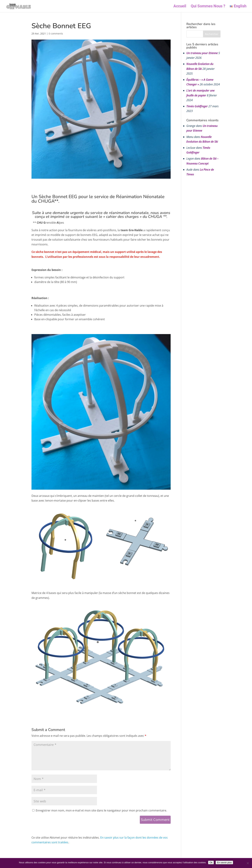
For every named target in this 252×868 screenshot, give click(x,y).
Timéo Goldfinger (197, 106)
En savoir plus (224, 862)
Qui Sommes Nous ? (208, 7)
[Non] (248, 863)
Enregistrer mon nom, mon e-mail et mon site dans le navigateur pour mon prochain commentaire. (101, 810)
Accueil (180, 7)
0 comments (56, 34)
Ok (211, 862)
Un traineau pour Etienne (202, 53)
